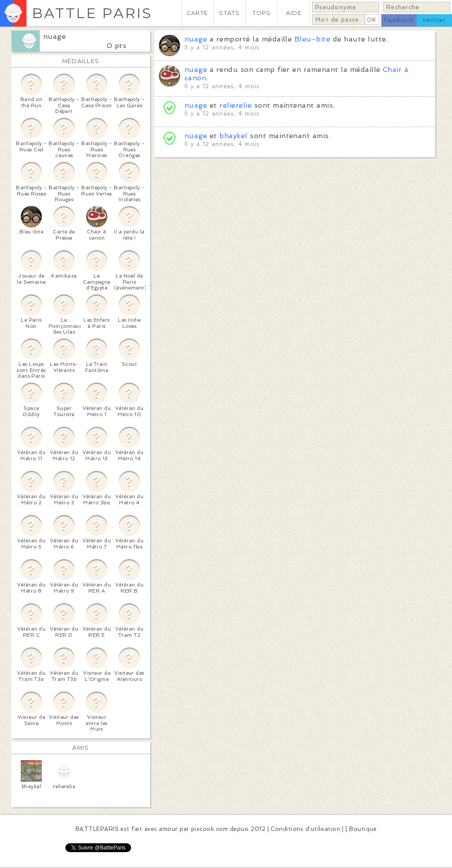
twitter (434, 20)
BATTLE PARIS (92, 13)
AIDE (294, 13)
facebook (399, 20)
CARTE (197, 13)
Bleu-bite (312, 39)
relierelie (235, 105)
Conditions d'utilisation (305, 829)
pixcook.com (209, 829)
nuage (55, 36)
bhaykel (233, 136)
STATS (229, 13)
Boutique (363, 829)
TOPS (262, 13)
